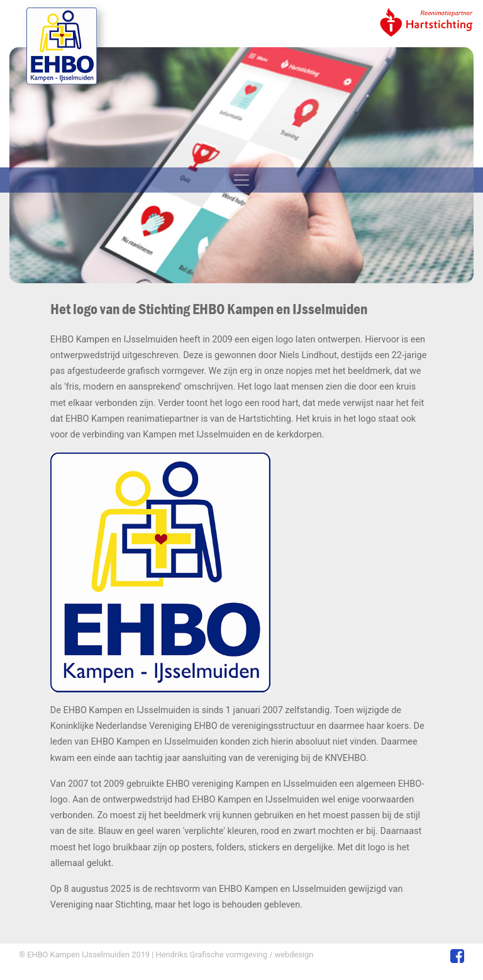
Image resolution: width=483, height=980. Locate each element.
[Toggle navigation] (241, 180)
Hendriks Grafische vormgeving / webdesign (233, 955)
